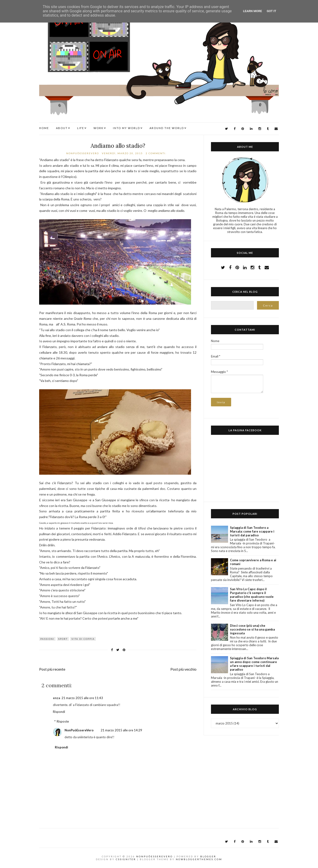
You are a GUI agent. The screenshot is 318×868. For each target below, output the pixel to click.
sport (63, 639)
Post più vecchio (183, 669)
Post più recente (52, 669)
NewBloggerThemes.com (199, 859)
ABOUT (62, 128)
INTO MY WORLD (126, 128)
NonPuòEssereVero (79, 730)
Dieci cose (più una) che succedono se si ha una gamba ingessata (252, 629)
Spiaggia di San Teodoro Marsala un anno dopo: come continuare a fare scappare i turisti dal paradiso (254, 664)
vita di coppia (83, 639)
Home (44, 128)
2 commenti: (157, 153)
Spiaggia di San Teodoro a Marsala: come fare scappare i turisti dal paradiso (252, 531)
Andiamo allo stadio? (118, 146)
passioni (47, 639)
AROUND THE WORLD (167, 128)
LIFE (81, 128)
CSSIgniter (126, 859)
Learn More (253, 11)
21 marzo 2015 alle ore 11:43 (82, 698)
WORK (98, 128)
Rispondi (59, 712)
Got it (271, 11)
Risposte (63, 721)
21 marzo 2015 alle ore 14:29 (121, 730)
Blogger (208, 856)
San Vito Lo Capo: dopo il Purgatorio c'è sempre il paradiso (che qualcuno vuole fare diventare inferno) (252, 595)
